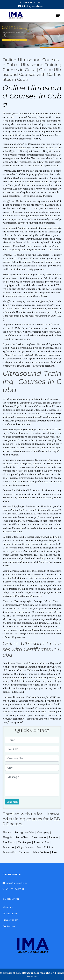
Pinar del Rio (41, 842)
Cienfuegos (24, 842)
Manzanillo (9, 852)
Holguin (8, 837)
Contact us (9, 926)
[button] (5, 35)
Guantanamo (39, 837)
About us (8, 907)
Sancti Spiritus (45, 847)
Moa (55, 852)
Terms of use (10, 914)
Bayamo (53, 837)
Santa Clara (22, 837)
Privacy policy (10, 920)
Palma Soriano (41, 852)
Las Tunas (9, 842)
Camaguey (43, 832)
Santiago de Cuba (24, 832)
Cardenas (24, 852)
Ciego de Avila (25, 847)
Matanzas (9, 847)
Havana (7, 832)
